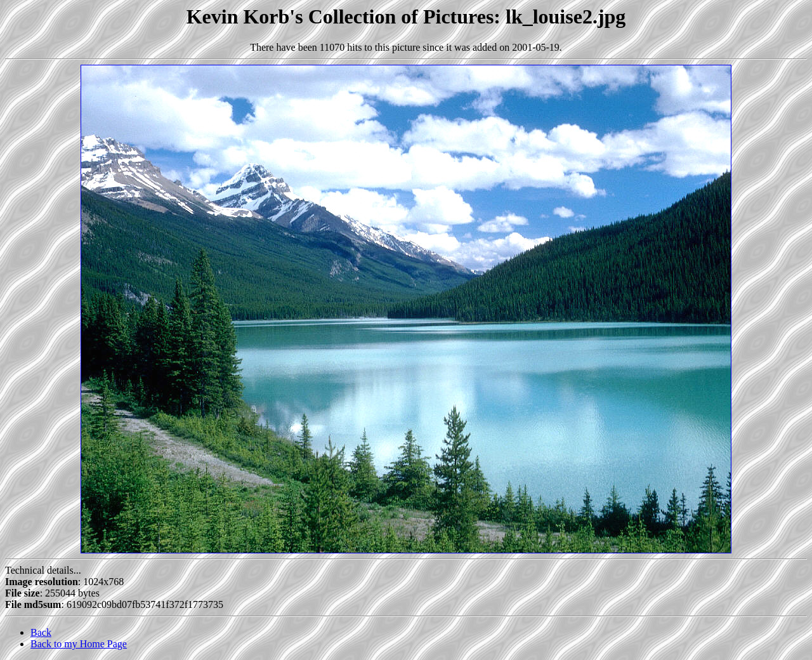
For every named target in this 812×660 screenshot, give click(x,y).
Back (41, 632)
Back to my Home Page (79, 644)
